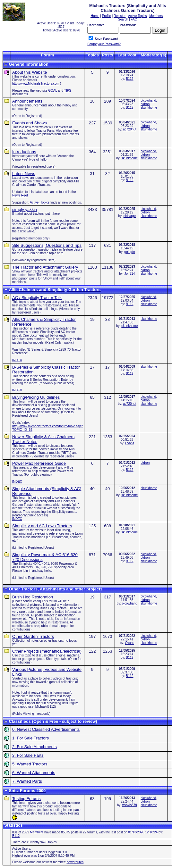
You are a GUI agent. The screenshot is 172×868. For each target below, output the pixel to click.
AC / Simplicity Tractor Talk (37, 298)
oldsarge (130, 216)
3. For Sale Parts (28, 755)
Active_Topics (40, 202)
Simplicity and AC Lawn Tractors (42, 526)
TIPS (68, 91)
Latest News (24, 174)
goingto (129, 252)
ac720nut (129, 129)
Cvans (130, 443)
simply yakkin (25, 209)
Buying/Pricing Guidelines (36, 397)
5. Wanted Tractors (30, 764)
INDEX (17, 360)
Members (37, 832)
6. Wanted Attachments (34, 773)
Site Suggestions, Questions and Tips (47, 245)
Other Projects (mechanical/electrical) (47, 651)
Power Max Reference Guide (39, 463)
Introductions (24, 152)
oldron (145, 104)
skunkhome (149, 108)
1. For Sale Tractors (30, 738)
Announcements (27, 101)
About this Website (30, 72)
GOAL (52, 91)
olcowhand (148, 100)
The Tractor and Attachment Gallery (45, 267)
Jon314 (129, 274)
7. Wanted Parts (27, 781)
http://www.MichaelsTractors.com (36, 83)
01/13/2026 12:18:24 (143, 832)
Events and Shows (30, 123)
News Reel (20, 195)
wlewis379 (130, 805)
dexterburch (75, 862)
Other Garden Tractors (33, 636)
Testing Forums (26, 799)
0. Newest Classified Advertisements (46, 729)
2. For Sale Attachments (34, 747)
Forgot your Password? (104, 44)
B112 (129, 79)
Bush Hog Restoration (33, 597)
